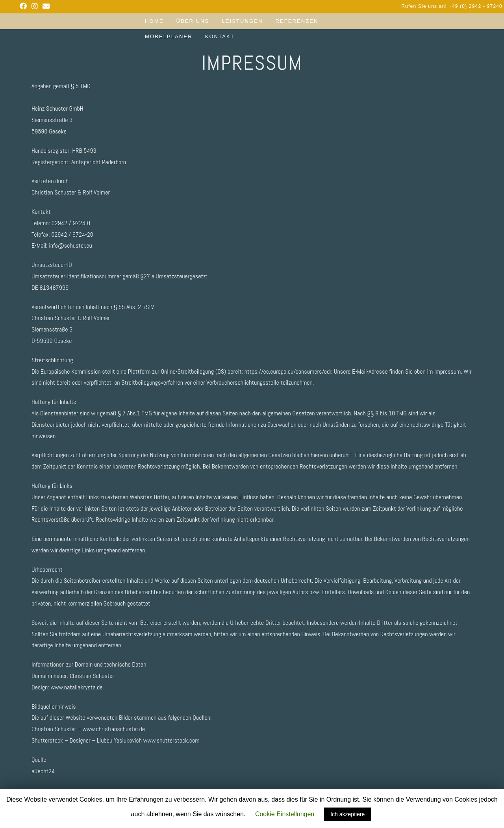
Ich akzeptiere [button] (347, 814)
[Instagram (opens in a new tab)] (35, 6)
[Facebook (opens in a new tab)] (24, 6)
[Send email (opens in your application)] (46, 6)
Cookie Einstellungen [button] (285, 814)
